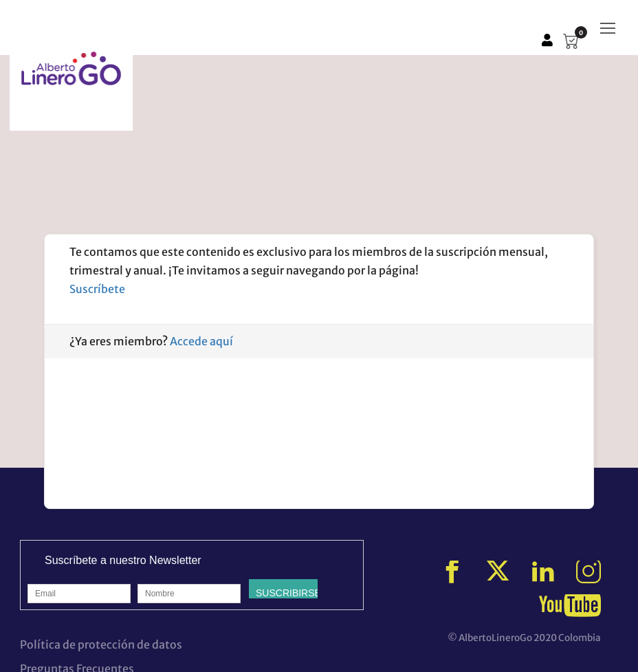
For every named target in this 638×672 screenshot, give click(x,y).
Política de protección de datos (101, 644)
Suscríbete (97, 289)
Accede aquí (201, 341)
